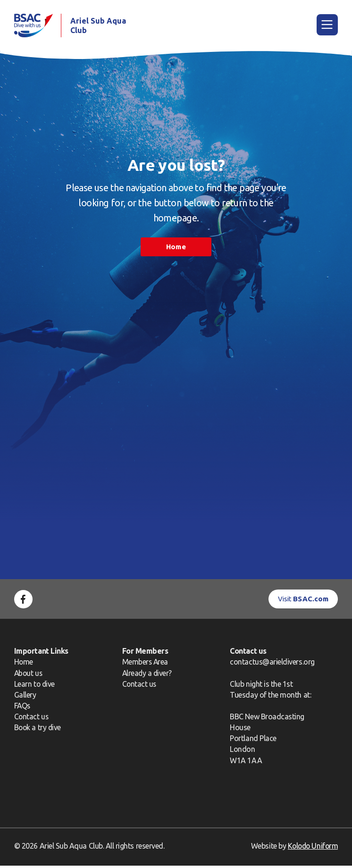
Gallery (25, 697)
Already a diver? (147, 675)
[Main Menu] (327, 26)
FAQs (23, 708)
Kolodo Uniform (312, 848)
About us (29, 675)
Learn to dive (35, 686)
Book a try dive (38, 730)
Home (176, 249)
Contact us (32, 719)
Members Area (146, 664)
